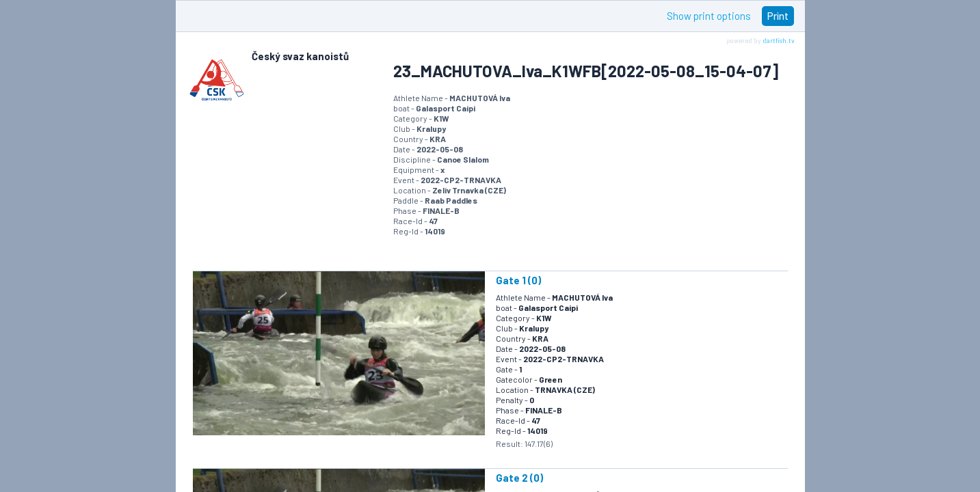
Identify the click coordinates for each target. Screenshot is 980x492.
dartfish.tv (779, 40)
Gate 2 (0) (519, 478)
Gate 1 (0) (518, 280)
